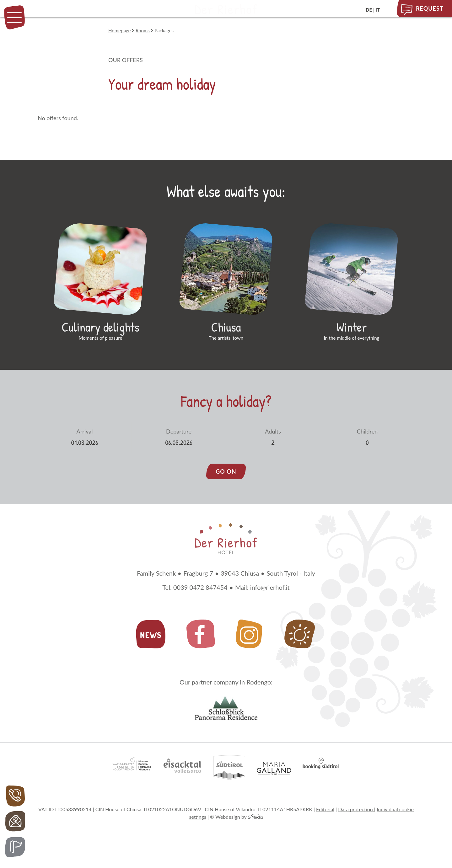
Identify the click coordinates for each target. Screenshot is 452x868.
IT (378, 10)
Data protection (356, 835)
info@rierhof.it (270, 613)
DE (369, 10)
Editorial (325, 835)
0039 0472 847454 (200, 613)
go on (226, 497)
